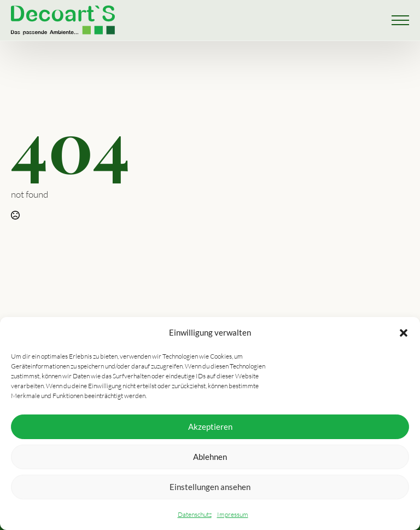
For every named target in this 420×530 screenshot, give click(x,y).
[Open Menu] (400, 20)
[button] (404, 333)
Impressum (233, 514)
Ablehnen (210, 457)
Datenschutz (195, 514)
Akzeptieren (210, 427)
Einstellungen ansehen (210, 487)
